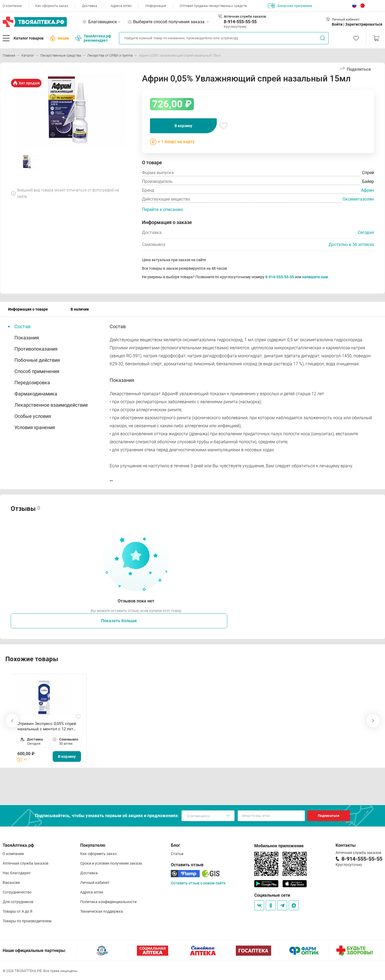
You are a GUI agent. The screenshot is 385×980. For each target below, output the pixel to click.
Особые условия (33, 416)
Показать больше (119, 621)
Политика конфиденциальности (108, 902)
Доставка (89, 6)
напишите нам (315, 277)
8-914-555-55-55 (240, 22)
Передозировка (32, 383)
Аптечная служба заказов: (245, 16)
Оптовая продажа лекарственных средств (213, 6)
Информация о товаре (28, 309)
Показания (27, 338)
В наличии (80, 309)
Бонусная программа (290, 6)
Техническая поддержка (102, 911)
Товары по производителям (27, 921)
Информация (156, 6)
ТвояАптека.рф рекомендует (93, 38)
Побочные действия (37, 360)
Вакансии (11, 883)
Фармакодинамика (36, 394)
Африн (367, 190)
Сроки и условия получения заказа (111, 863)
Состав (22, 326)
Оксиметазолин (358, 199)
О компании (12, 6)
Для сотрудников (18, 902)
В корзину (183, 126)
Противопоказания (36, 349)
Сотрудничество (17, 892)
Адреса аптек (121, 6)
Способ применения (37, 371)
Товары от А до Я (18, 911)
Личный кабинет (95, 883)
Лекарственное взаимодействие (51, 405)
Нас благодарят (17, 873)
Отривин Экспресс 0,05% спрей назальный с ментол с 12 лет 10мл (47, 726)
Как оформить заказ (52, 6)
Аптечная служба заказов (26, 863)
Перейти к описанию (163, 209)
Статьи (177, 854)
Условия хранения (35, 427)
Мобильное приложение (279, 846)
